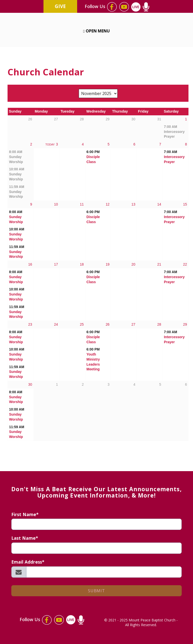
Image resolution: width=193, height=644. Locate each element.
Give (60, 6)
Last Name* (25, 538)
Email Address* (28, 562)
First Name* (25, 514)
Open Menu (96, 31)
